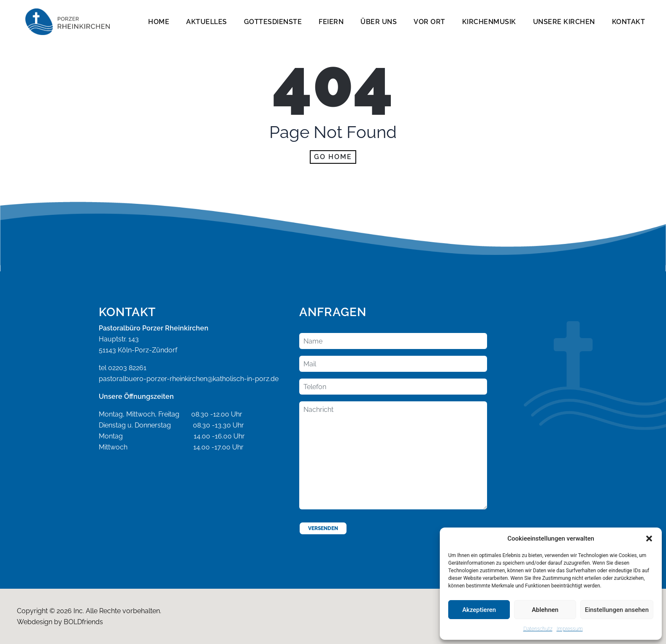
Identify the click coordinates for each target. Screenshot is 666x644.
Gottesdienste (273, 22)
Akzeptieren (479, 610)
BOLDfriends (83, 622)
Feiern (331, 22)
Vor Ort (429, 22)
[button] (649, 538)
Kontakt (629, 22)
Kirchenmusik (489, 22)
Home (159, 22)
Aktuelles (207, 22)
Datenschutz (538, 629)
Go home (333, 157)
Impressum (570, 629)
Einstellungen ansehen (617, 610)
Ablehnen (545, 610)
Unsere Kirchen (564, 22)
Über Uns (379, 22)
